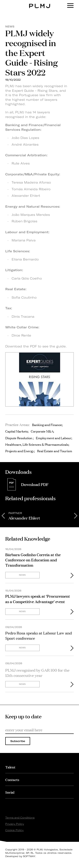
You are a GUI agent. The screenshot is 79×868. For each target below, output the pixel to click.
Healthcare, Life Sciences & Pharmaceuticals (37, 444)
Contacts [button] (12, 779)
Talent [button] (10, 767)
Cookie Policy (14, 830)
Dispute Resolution (19, 438)
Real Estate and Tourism (55, 451)
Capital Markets (17, 431)
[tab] (39, 767)
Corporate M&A (42, 431)
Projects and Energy (20, 451)
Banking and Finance (47, 425)
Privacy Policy (15, 824)
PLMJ (39, 3)
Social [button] (10, 792)
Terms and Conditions (20, 818)
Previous (3, 515)
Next (76, 515)
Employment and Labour (54, 438)
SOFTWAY (29, 856)
